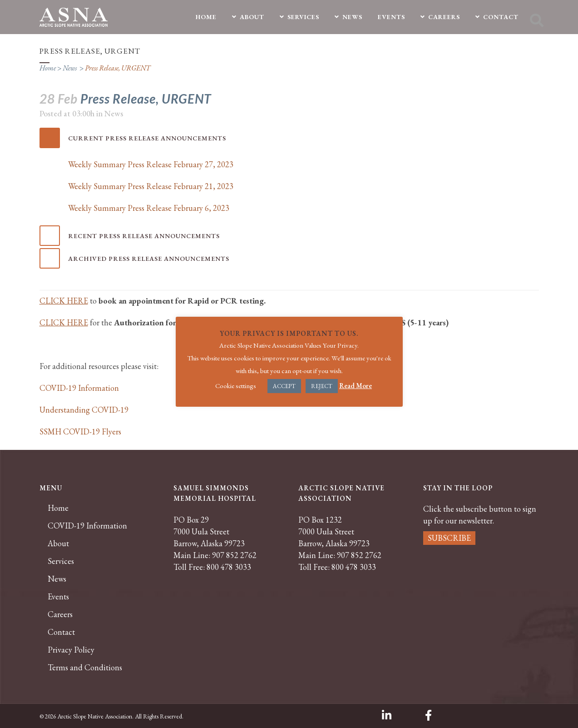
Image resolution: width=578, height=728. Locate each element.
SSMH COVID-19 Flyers (80, 431)
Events (58, 597)
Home (48, 68)
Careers (60, 614)
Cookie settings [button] (236, 386)
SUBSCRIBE (449, 538)
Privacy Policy (71, 650)
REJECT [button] (322, 386)
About (58, 544)
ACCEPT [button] (284, 386)
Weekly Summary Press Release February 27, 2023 (151, 164)
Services (61, 561)
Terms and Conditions (85, 668)
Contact (61, 632)
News (70, 68)
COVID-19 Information (79, 388)
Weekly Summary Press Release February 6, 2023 (149, 208)
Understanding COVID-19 (84, 410)
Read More (356, 386)
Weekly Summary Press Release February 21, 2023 (151, 186)
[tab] (289, 138)
